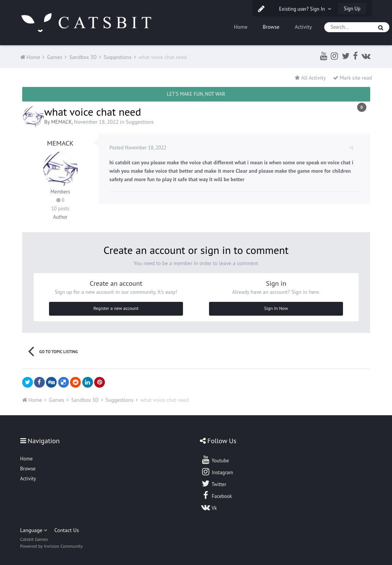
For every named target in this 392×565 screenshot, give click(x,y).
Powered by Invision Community (52, 546)
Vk (209, 507)
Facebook (216, 495)
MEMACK (61, 122)
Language (34, 530)
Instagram (217, 472)
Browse (271, 27)
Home (241, 27)
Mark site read (353, 78)
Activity (303, 27)
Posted (139, 148)
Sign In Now (276, 308)
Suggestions (140, 122)
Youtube (215, 460)
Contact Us (67, 530)
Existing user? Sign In (305, 9)
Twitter (214, 483)
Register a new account (116, 308)
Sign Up (352, 9)
